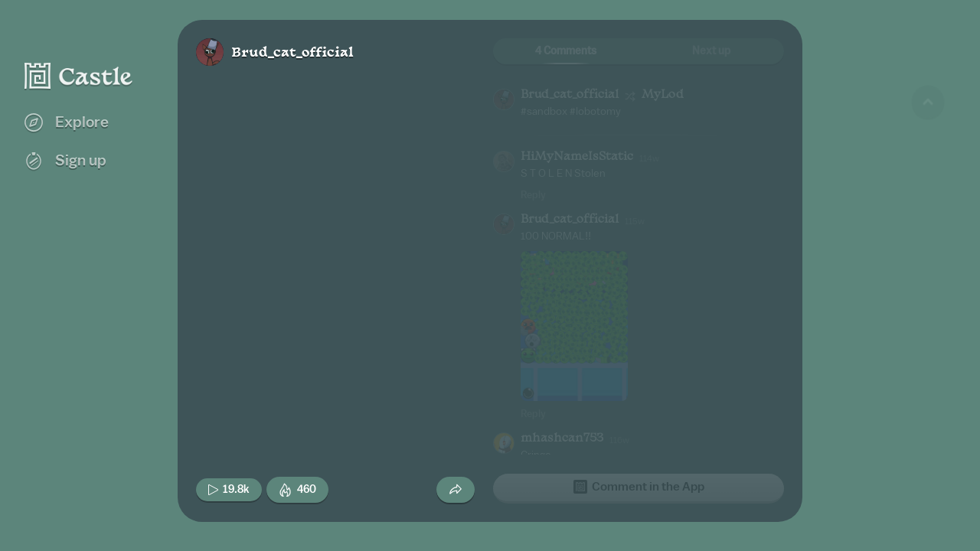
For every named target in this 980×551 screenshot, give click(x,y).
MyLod (663, 95)
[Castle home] (79, 76)
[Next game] (928, 455)
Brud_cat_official (292, 53)
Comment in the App (639, 487)
